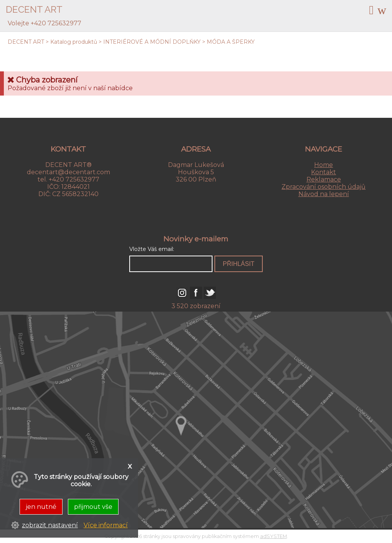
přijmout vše (93, 507)
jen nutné (41, 507)
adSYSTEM (273, 536)
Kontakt (324, 172)
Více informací (106, 525)
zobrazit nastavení (50, 525)
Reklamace (324, 179)
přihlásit (239, 264)
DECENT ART (26, 42)
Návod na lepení (324, 194)
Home (324, 165)
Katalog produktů (74, 42)
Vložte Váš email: (152, 249)
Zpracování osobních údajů (324, 187)
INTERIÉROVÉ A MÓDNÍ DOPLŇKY (152, 42)
